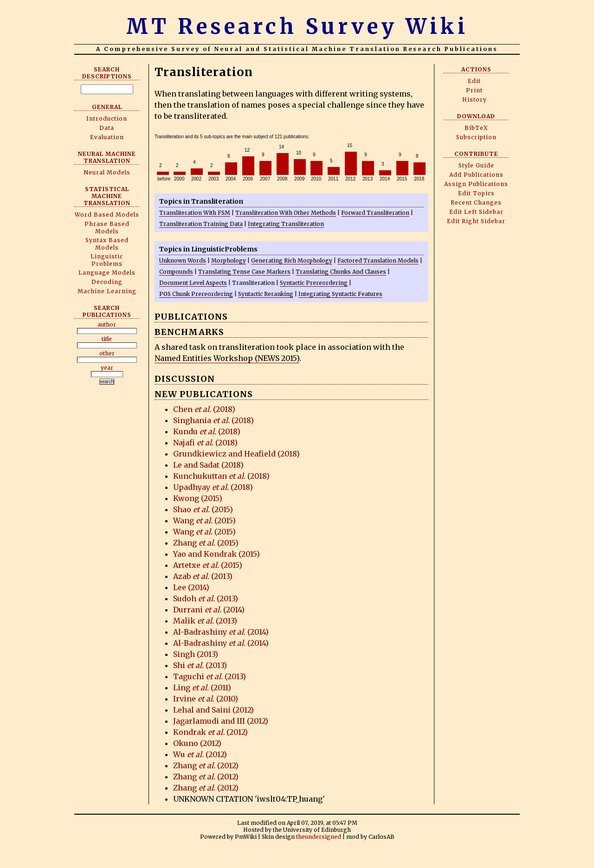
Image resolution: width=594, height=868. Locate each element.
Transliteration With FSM (195, 213)
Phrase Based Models (107, 228)
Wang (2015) (204, 521)
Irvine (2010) (206, 699)
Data (107, 128)
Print (474, 90)
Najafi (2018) (205, 443)
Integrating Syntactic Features (340, 294)
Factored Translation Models (378, 260)
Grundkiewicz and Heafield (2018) (236, 454)
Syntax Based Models (107, 244)
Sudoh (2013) (206, 598)
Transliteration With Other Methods (286, 213)
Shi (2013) (200, 665)
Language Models (107, 273)
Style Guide (476, 165)
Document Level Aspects (193, 283)
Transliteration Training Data (201, 224)
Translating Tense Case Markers (244, 272)
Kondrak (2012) (210, 732)
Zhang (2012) (206, 765)
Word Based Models (107, 215)
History (475, 100)
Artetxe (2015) (208, 565)
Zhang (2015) (206, 543)
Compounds (176, 272)
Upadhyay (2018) (213, 487)
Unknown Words (183, 260)
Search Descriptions (107, 73)
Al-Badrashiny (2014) (221, 632)
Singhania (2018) (213, 420)
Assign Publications (476, 184)
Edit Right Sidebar (476, 221)
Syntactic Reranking (266, 294)
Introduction (107, 119)
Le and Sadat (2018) (208, 465)
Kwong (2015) (198, 498)
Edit (474, 81)
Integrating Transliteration (286, 224)
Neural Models (107, 172)
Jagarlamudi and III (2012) (221, 721)
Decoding (107, 282)
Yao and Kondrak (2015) (216, 554)
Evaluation (107, 137)
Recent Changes (476, 203)
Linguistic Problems (107, 260)
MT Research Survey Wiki (297, 26)
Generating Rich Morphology (292, 260)
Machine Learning (107, 291)
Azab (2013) (203, 576)
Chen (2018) (204, 409)
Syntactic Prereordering (314, 283)
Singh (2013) (196, 654)
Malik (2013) (205, 621)
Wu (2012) (200, 754)
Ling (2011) (202, 688)
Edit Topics (476, 193)
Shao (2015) (203, 509)
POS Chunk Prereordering (196, 294)
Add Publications (476, 175)
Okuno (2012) (197, 743)
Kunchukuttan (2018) (221, 476)
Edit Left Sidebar (476, 212)
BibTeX (476, 128)
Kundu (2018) (207, 431)
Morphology (229, 260)
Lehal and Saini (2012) (213, 710)
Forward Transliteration (375, 213)
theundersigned (319, 837)
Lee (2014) (191, 587)
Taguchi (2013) (210, 676)
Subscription (476, 137)
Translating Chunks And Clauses (341, 272)
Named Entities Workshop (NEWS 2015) (227, 358)
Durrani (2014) (209, 610)
